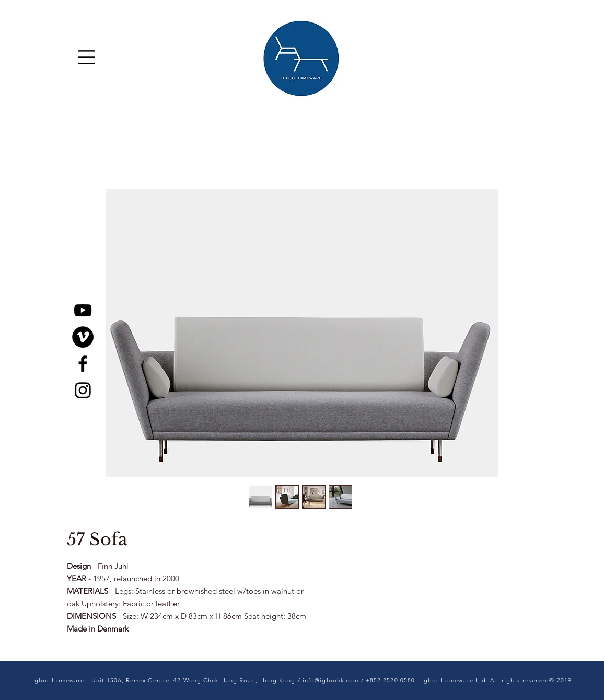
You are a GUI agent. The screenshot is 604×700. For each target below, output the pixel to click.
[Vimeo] (83, 337)
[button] (86, 57)
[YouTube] (83, 310)
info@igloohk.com (331, 680)
